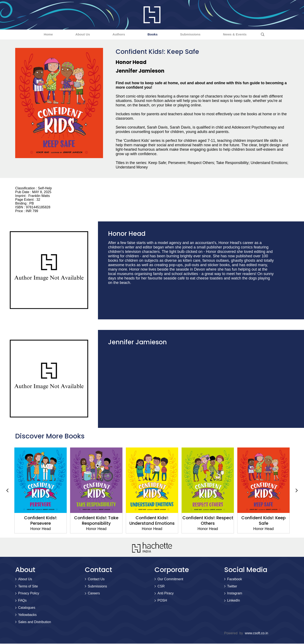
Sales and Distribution (35, 622)
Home (35, 35)
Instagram (235, 594)
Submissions (198, 35)
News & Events (248, 35)
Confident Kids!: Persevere (41, 521)
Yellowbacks (27, 615)
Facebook (235, 579)
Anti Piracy (166, 594)
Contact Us (96, 579)
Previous (7, 491)
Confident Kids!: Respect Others (208, 521)
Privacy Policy (29, 594)
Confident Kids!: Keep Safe (263, 521)
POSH (162, 601)
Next (297, 491)
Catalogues (27, 608)
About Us (74, 35)
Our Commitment (170, 579)
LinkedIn (234, 601)
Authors (116, 35)
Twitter (232, 586)
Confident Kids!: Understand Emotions (152, 521)
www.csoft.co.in (256, 634)
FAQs (22, 601)
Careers (94, 594)
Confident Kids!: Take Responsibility (96, 521)
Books (155, 35)
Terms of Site (28, 586)
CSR (161, 586)
